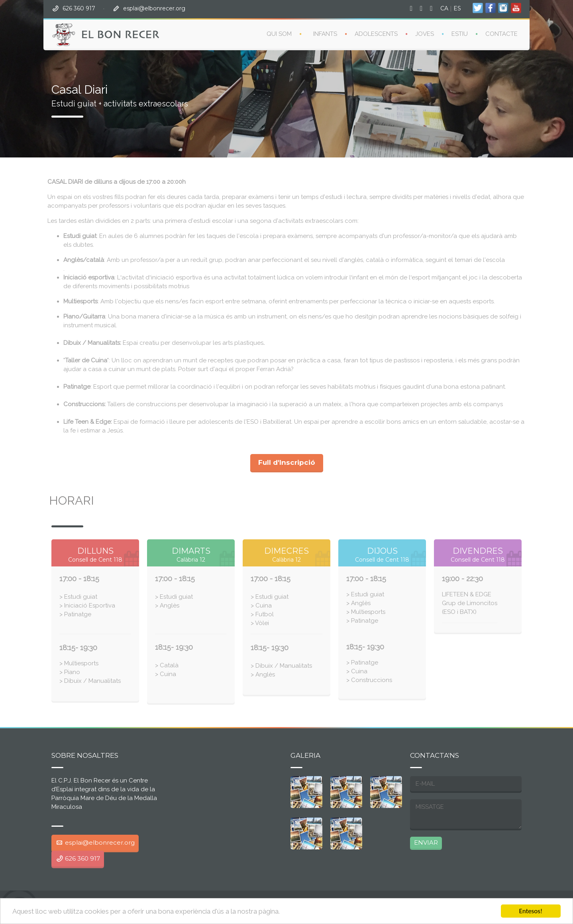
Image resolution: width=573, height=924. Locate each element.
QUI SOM (279, 34)
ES (457, 8)
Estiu (460, 34)
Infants (325, 34)
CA (444, 8)
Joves (425, 34)
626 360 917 (79, 8)
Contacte (501, 34)
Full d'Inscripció (287, 462)
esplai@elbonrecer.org (154, 8)
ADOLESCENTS (376, 34)
